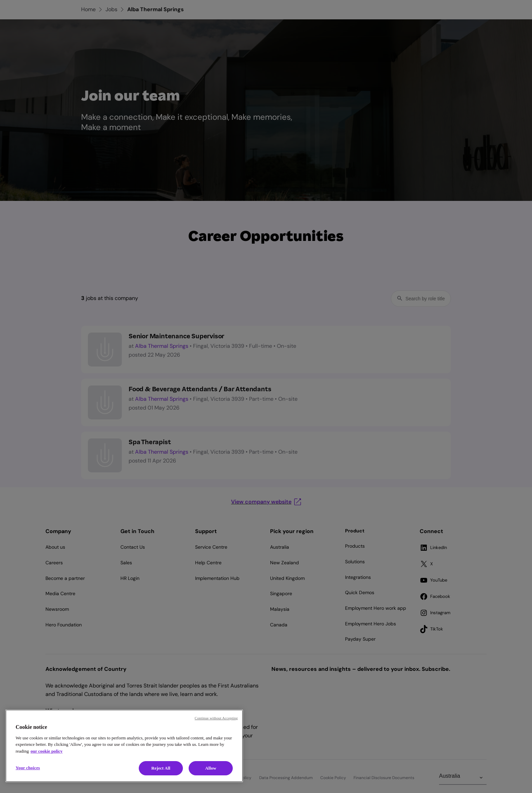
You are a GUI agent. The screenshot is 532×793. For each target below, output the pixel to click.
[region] (124, 746)
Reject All (161, 768)
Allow (211, 768)
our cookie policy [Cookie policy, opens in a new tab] (46, 751)
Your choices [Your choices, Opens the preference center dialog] (28, 768)
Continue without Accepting (216, 718)
